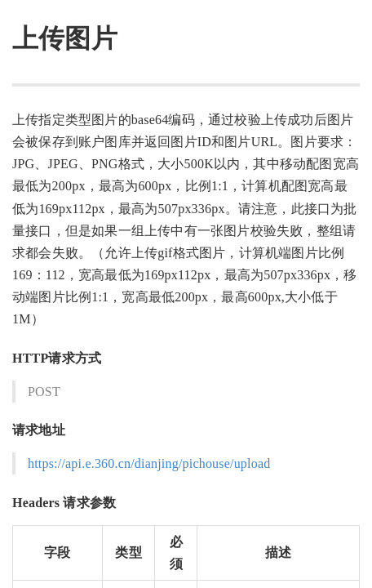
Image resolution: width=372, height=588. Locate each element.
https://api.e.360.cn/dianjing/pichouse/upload (149, 463)
